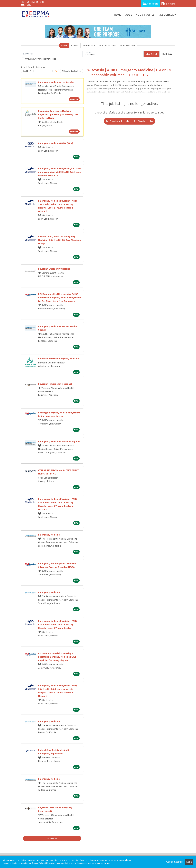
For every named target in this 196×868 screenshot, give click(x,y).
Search (64, 45)
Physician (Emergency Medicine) (55, 384)
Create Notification (71, 71)
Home (118, 15)
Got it (189, 862)
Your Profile (145, 15)
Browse (75, 45)
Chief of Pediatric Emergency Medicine (58, 359)
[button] (167, 54)
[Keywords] (52, 54)
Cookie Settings (174, 862)
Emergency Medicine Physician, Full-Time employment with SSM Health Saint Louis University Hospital (60, 172)
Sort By (26, 71)
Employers (168, 4)
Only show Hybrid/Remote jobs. (41, 59)
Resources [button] (166, 15)
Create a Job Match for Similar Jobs (130, 121)
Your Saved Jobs (128, 45)
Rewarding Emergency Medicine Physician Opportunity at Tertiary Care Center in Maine (58, 114)
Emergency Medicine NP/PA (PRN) (56, 143)
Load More (52, 838)
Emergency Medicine (49, 535)
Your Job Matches (107, 45)
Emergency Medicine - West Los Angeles (59, 441)
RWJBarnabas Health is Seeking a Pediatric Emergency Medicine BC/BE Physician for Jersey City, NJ (57, 657)
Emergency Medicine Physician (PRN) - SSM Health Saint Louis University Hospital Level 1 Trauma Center (58, 624)
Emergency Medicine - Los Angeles (56, 82)
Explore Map (89, 45)
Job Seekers (150, 4)
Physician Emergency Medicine (54, 269)
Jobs (129, 15)
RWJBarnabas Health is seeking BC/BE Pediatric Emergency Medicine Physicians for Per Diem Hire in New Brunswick (60, 297)
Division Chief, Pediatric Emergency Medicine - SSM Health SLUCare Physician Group (60, 240)
